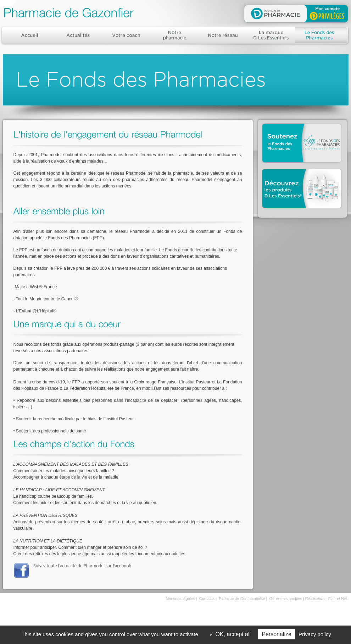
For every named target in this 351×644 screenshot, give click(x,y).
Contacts (207, 599)
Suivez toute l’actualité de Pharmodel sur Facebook (82, 566)
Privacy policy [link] (315, 634)
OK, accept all (230, 634)
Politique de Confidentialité (242, 599)
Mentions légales (180, 599)
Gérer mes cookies (286, 599)
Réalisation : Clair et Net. (327, 599)
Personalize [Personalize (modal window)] (277, 634)
